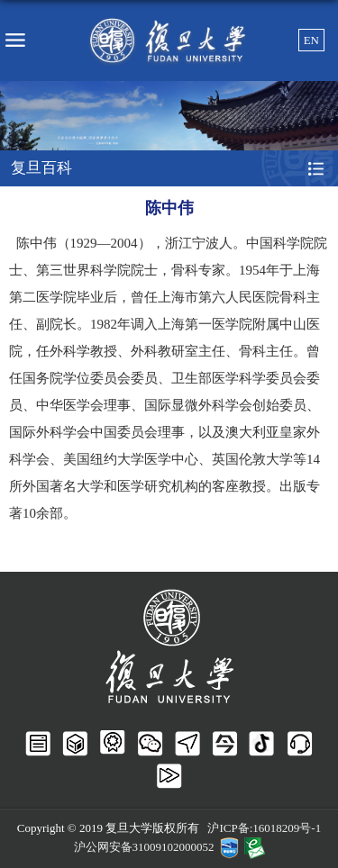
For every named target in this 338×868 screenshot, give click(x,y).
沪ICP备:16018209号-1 (264, 828)
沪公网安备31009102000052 (144, 847)
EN (311, 40)
